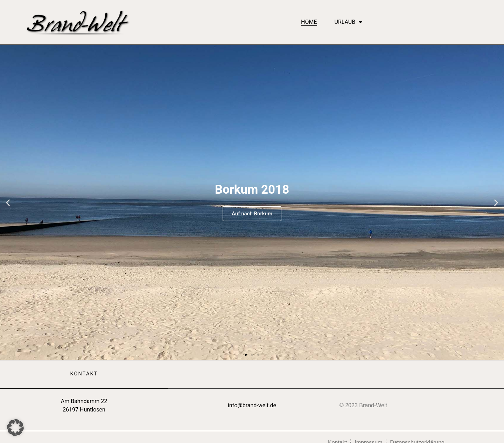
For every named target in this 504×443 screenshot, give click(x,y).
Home (309, 22)
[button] (8, 202)
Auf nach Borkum (252, 214)
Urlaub (349, 22)
